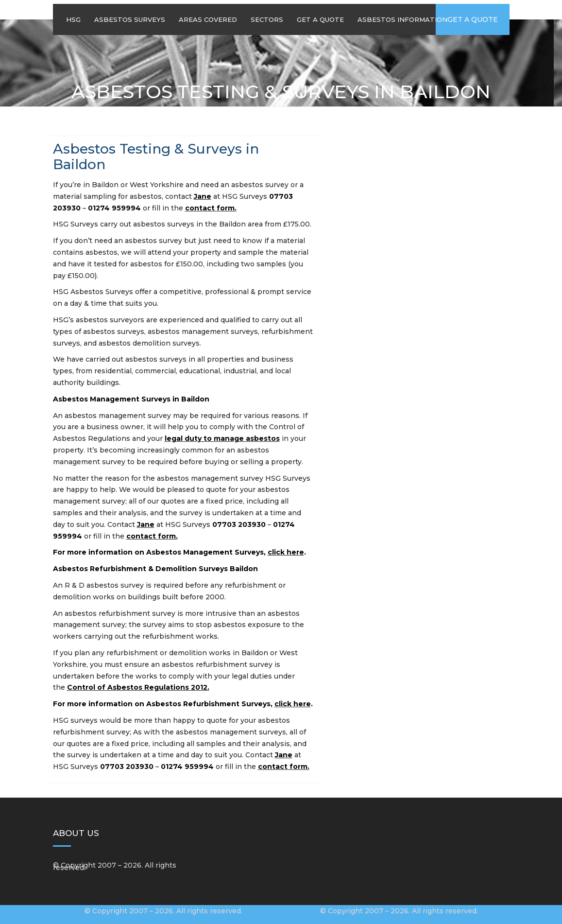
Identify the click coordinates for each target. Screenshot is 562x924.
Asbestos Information (402, 19)
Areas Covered (208, 19)
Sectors (267, 19)
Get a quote (473, 19)
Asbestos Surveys (130, 19)
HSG (73, 19)
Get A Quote (320, 19)
